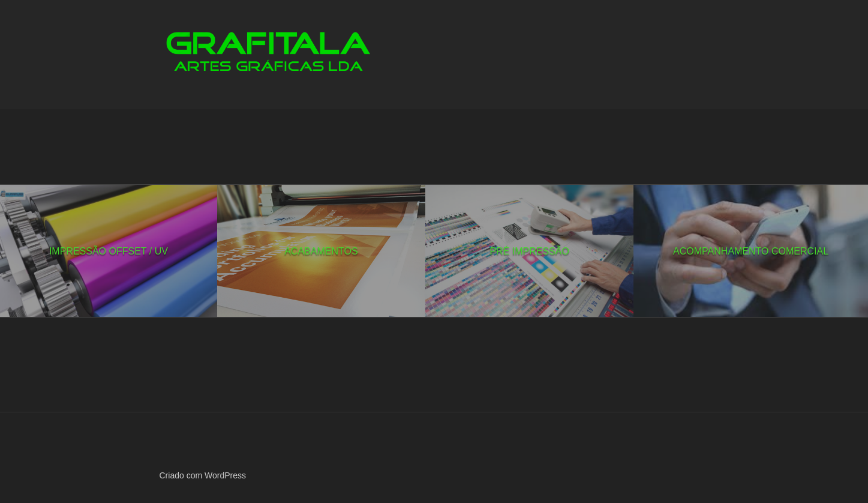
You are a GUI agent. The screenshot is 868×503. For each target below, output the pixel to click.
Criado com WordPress (203, 475)
